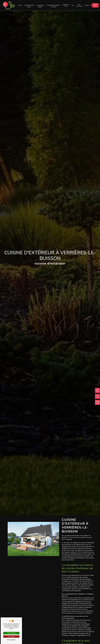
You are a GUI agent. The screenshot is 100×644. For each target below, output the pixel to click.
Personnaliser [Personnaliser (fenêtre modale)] (11, 640)
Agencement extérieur (40, 6)
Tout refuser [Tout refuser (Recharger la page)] (11, 636)
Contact (87, 5)
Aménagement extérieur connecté (53, 6)
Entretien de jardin (66, 5)
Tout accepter (11, 633)
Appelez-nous (95, 6)
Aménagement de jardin (29, 6)
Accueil (20, 5)
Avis (73, 5)
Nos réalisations (79, 5)
